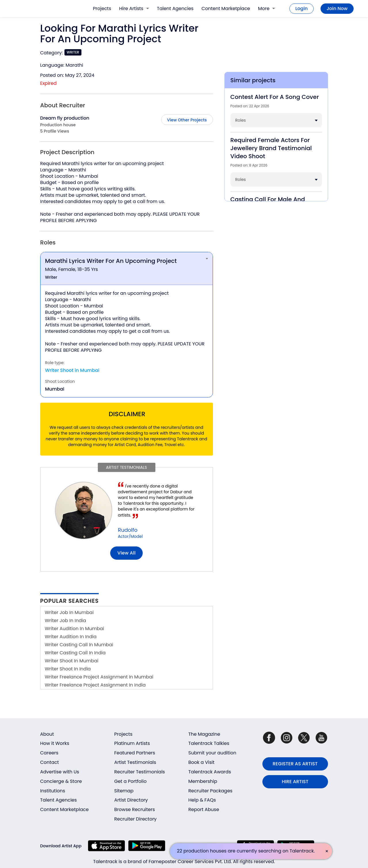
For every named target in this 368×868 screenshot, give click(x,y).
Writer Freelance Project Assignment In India (95, 685)
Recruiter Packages (210, 791)
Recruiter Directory (135, 819)
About (47, 734)
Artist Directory (131, 800)
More (267, 8)
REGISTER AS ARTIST (295, 764)
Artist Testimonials (135, 762)
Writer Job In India (66, 621)
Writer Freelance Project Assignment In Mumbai (99, 677)
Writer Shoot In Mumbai (72, 661)
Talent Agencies (175, 8)
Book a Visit (202, 762)
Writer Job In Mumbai (69, 612)
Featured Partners (135, 753)
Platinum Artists (132, 743)
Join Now (337, 8)
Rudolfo (128, 530)
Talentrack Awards (210, 772)
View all (126, 553)
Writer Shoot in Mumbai (72, 370)
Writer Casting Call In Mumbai (79, 645)
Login (302, 8)
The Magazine (204, 734)
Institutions (53, 791)
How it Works (55, 743)
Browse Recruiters (135, 809)
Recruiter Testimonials (140, 772)
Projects (102, 8)
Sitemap (124, 791)
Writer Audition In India (71, 637)
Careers (49, 753)
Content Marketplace (226, 8)
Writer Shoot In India (68, 669)
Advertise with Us (60, 772)
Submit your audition (212, 753)
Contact (50, 762)
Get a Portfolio (130, 781)
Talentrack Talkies (209, 743)
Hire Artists (134, 8)
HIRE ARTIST (295, 782)
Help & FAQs (202, 800)
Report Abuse (204, 809)
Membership (203, 781)
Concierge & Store (61, 781)
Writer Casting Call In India (75, 653)
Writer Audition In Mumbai (75, 629)
